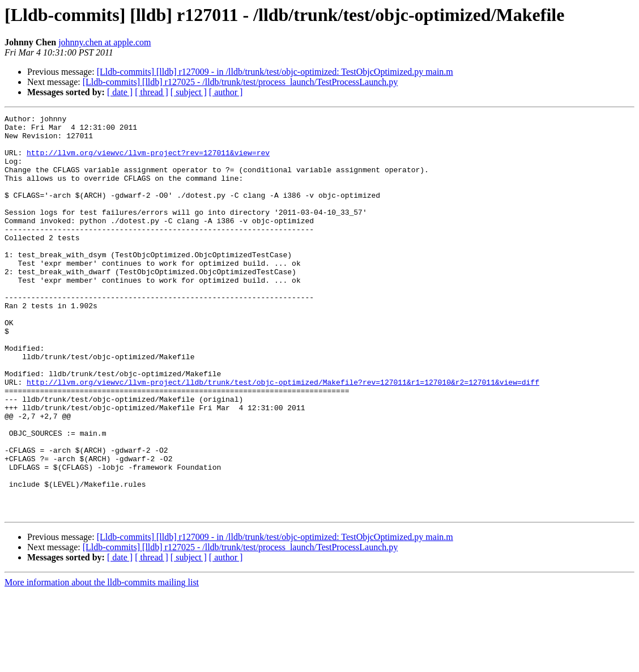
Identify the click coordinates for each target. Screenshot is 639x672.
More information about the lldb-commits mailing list (102, 662)
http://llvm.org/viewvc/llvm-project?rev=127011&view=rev (148, 161)
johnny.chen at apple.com (105, 42)
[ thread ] (152, 92)
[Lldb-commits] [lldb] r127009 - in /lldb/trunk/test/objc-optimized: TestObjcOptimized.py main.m (275, 72)
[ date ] (120, 92)
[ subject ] (189, 92)
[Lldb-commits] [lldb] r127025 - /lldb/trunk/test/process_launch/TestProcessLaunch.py (240, 82)
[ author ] (226, 92)
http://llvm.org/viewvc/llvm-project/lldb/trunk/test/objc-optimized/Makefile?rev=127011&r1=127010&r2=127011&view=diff (283, 436)
